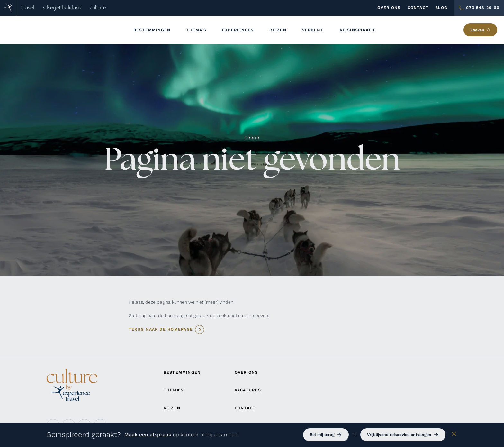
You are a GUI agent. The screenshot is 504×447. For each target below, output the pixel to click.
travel (28, 8)
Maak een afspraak (148, 435)
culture (98, 8)
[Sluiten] (454, 435)
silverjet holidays (62, 8)
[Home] (9, 8)
